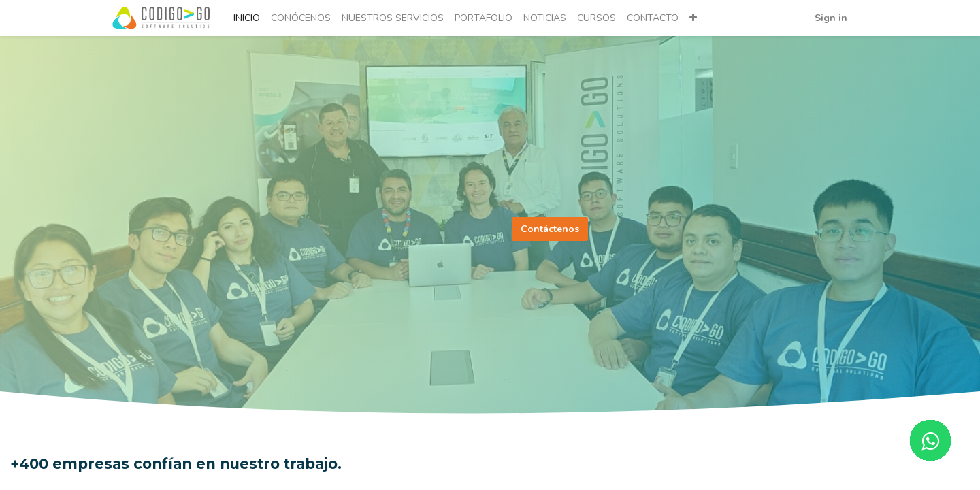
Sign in (830, 18)
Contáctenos (550, 229)
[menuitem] (248, 18)
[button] (695, 18)
